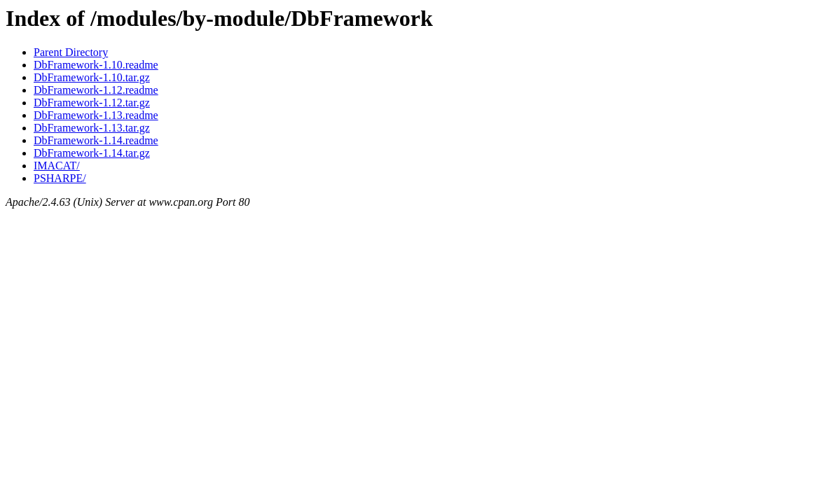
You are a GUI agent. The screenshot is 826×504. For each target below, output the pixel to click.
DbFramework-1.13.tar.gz (92, 128)
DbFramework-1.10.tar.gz (92, 77)
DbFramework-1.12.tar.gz (92, 103)
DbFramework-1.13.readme (96, 115)
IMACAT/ (57, 166)
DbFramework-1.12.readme (96, 90)
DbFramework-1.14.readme (96, 140)
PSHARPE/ (60, 178)
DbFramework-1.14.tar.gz (92, 153)
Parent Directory (71, 52)
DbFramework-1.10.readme (96, 65)
